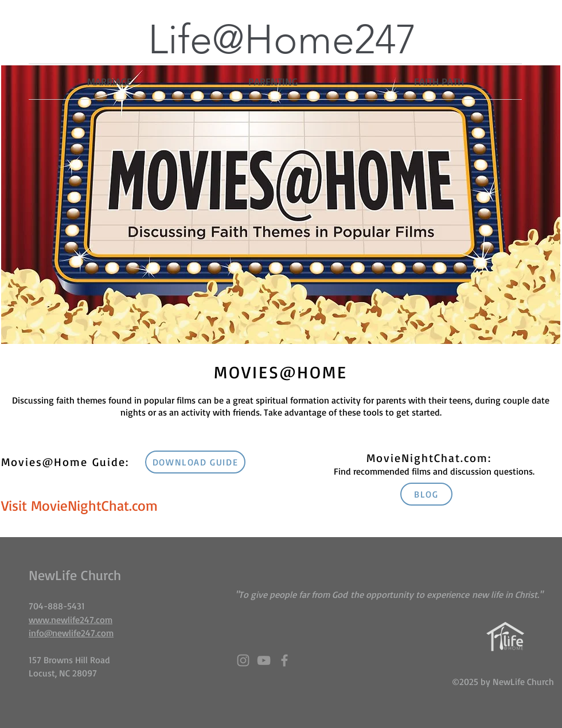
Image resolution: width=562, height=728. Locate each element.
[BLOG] (426, 494)
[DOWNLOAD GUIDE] (195, 462)
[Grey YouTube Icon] (264, 660)
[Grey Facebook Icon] (284, 660)
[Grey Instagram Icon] (243, 660)
